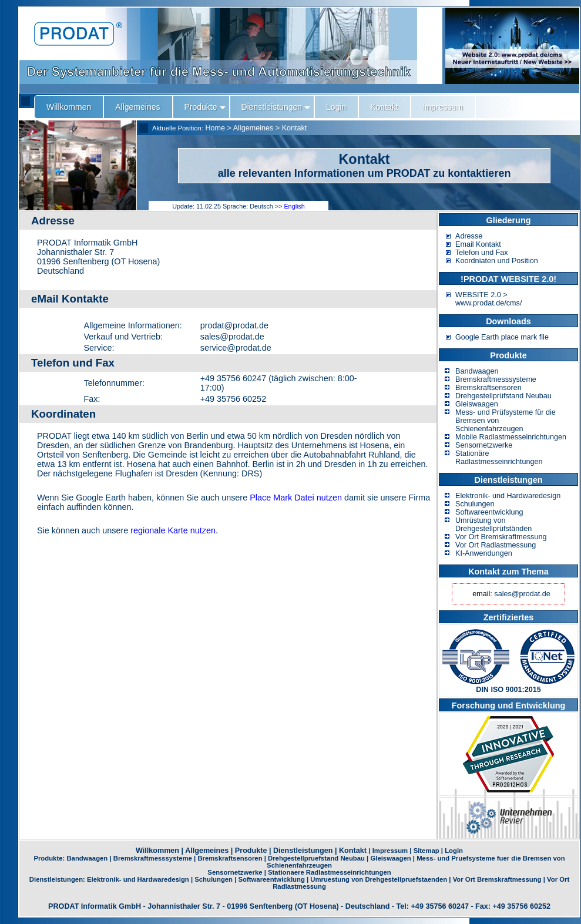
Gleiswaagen (477, 404)
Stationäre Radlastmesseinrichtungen (499, 458)
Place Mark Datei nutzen (296, 498)
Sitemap (426, 851)
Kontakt (295, 128)
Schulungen (475, 504)
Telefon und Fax (482, 253)
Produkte (251, 851)
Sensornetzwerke (484, 445)
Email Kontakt (478, 244)
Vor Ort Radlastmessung (496, 545)
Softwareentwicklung (489, 512)
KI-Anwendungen (484, 553)
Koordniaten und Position (497, 261)
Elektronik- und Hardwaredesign (508, 496)
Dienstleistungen (303, 851)
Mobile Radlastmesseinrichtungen (511, 437)
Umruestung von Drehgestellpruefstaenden (379, 879)
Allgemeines (253, 128)
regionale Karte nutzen (173, 530)
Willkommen (157, 851)
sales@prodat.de (522, 594)
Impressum (390, 851)
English (294, 206)
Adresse (469, 236)
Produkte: (50, 858)
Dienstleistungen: (58, 879)
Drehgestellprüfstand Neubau (503, 396)
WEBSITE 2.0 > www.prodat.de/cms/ (488, 299)
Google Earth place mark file (502, 337)
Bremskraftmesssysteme (496, 379)
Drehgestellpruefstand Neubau (316, 858)
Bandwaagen (477, 371)
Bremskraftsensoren (488, 388)
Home (215, 128)
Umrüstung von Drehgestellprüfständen (493, 525)
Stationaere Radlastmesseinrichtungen (330, 872)
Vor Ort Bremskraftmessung (501, 537)
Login (454, 851)
